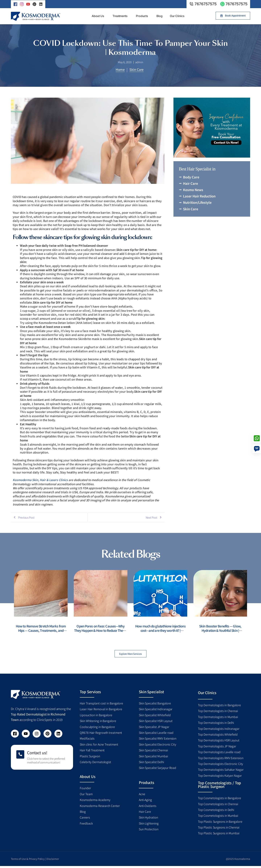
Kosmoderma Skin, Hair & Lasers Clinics (40, 480)
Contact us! (37, 754)
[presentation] (6, 604)
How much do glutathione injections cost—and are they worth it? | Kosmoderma (160, 629)
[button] (233, 16)
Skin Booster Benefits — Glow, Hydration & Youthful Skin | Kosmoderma (220, 629)
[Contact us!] (20, 756)
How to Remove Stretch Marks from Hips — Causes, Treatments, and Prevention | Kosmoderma (41, 629)
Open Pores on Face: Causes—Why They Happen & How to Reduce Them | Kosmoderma (101, 629)
